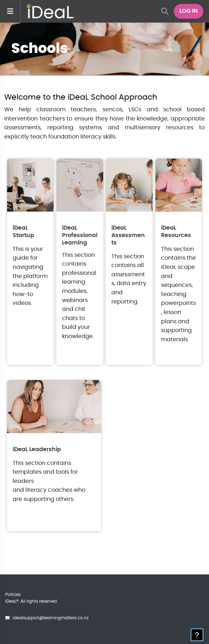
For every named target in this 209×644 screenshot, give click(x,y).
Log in (189, 11)
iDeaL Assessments (128, 235)
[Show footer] (197, 635)
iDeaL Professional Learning (80, 235)
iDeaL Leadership (37, 449)
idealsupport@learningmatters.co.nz (51, 618)
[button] (165, 11)
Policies (13, 595)
